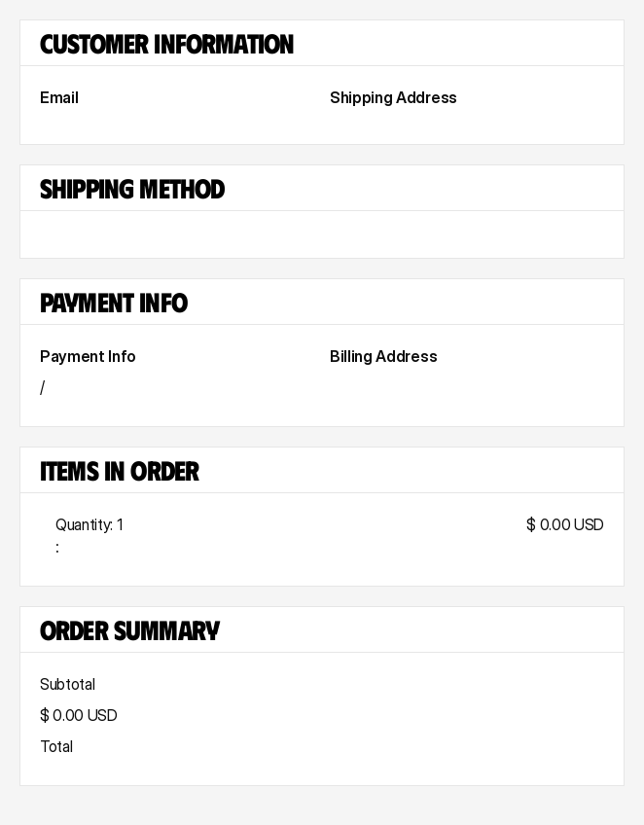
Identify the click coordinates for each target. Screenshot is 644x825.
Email (59, 97)
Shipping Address (394, 97)
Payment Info (88, 356)
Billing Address (383, 356)
